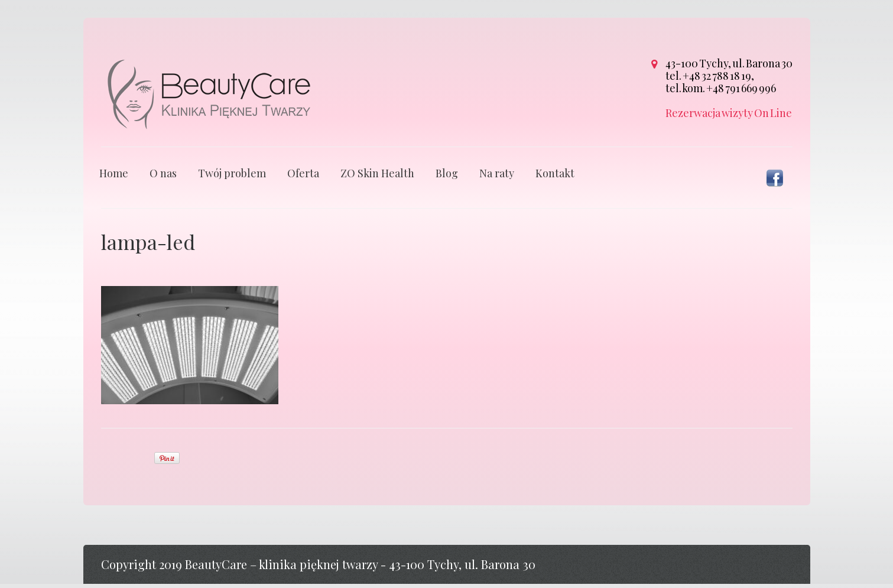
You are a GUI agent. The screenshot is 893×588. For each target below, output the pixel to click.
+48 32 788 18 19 (717, 76)
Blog (447, 177)
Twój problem (232, 177)
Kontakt (555, 177)
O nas (163, 177)
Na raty (497, 177)
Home (114, 177)
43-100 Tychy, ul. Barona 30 (729, 63)
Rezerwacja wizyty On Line (729, 113)
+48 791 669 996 (741, 88)
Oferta (303, 177)
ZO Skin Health (377, 177)
